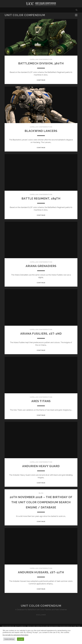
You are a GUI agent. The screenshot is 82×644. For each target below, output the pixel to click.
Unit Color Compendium (25, 15)
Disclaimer (41, 620)
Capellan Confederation (41, 59)
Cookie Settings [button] (9, 639)
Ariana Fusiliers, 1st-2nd (41, 333)
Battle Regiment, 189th (41, 198)
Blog (41, 493)
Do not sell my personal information (15, 635)
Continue (41, 80)
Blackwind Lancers (41, 131)
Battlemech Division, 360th (41, 63)
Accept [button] (20, 639)
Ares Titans (41, 401)
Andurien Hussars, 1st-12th (41, 577)
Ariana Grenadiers (41, 266)
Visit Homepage (41, 4)
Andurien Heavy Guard (41, 466)
